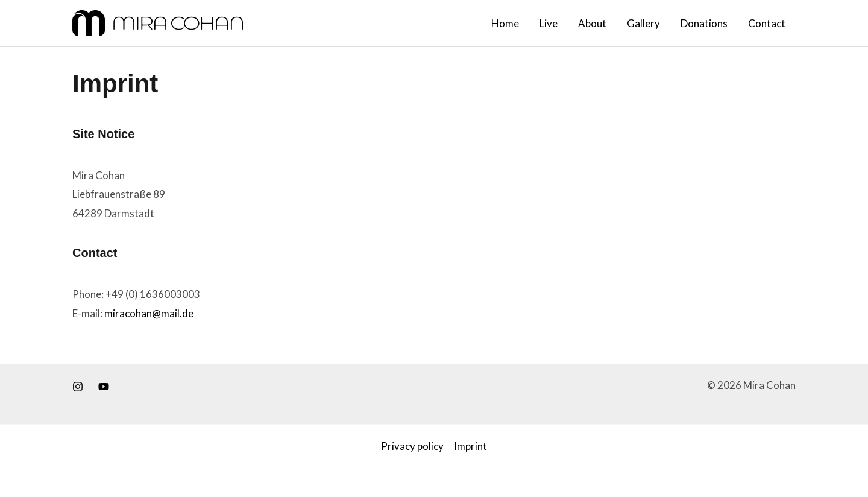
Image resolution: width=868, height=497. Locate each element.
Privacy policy (412, 446)
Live (549, 23)
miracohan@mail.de (149, 313)
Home (505, 23)
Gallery (643, 23)
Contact (767, 23)
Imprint (470, 446)
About (592, 23)
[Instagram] (78, 387)
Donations (704, 23)
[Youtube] (104, 387)
